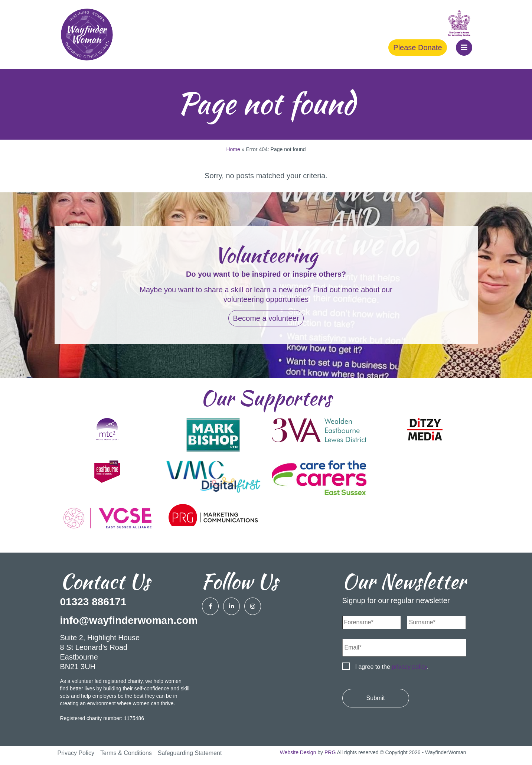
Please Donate (417, 48)
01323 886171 (93, 602)
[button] (464, 48)
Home (233, 149)
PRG (330, 752)
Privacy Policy (76, 753)
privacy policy (409, 667)
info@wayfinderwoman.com (129, 620)
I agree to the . (392, 667)
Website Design (298, 752)
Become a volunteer (266, 318)
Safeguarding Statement (190, 753)
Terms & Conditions (126, 753)
